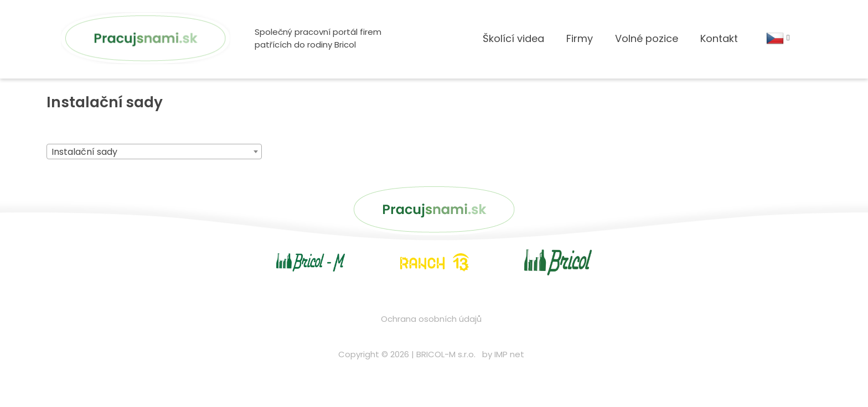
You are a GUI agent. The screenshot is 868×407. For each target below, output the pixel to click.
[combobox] (154, 169)
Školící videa (513, 45)
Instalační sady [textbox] (84, 169)
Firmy (580, 45)
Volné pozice (647, 45)
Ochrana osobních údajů (431, 336)
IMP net (509, 371)
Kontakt (719, 45)
